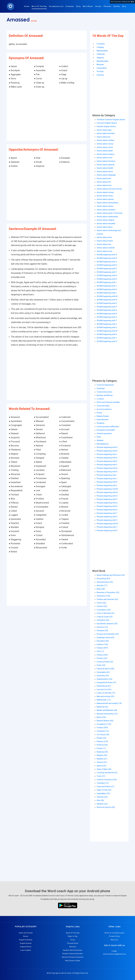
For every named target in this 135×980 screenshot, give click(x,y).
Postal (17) (101, 748)
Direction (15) (102, 627)
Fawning (100, 75)
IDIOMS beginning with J (107, 286)
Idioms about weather (106, 248)
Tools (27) (101, 776)
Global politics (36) (105, 679)
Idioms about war (104, 244)
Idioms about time (104, 237)
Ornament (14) (103, 731)
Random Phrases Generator (73, 957)
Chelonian (101, 54)
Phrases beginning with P (107, 499)
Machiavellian (102, 51)
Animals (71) (102, 585)
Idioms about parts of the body (109, 213)
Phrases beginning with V (107, 520)
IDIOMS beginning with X (107, 334)
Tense (73, 940)
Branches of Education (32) (108, 592)
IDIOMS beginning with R (107, 314)
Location (100, 399)
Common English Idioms (107, 123)
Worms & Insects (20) (106, 807)
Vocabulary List (56, 6)
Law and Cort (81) (104, 689)
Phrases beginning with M (107, 489)
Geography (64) (103, 672)
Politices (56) (102, 745)
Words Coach (67, 973)
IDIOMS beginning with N (107, 300)
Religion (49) (102, 755)
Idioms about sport (105, 227)
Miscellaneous (103, 444)
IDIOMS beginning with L (107, 293)
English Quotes (26, 943)
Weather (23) (102, 804)
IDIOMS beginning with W (107, 331)
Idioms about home (105, 171)
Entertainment (102, 419)
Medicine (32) (102, 707)
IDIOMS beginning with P (107, 307)
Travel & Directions (104, 392)
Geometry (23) (103, 676)
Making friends (103, 416)
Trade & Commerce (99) (107, 780)
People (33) (101, 738)
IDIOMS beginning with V (107, 327)
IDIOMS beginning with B (107, 258)
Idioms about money (105, 192)
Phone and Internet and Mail (108, 402)
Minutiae (100, 64)
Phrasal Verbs (73, 943)
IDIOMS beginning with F (107, 272)
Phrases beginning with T (107, 513)
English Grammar (26, 940)
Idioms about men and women (109, 189)
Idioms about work (104, 251)
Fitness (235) (102, 655)
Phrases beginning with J (107, 478)
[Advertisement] (47, 115)
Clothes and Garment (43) (107, 599)
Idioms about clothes (105, 140)
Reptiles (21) (102, 759)
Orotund (100, 71)
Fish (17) (100, 651)
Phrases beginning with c (107, 454)
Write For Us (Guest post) (114, 933)
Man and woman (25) (105, 696)
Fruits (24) (101, 665)
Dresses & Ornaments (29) (108, 634)
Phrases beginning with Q (107, 503)
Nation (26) (101, 717)
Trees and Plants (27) (106, 786)
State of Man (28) (104, 769)
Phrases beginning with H (107, 472)
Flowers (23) (102, 658)
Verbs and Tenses (26, 933)
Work (99, 437)
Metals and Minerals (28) (107, 710)
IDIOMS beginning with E (107, 269)
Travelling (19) (103, 783)
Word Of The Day (39, 6)
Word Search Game (73, 961)
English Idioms (26, 947)
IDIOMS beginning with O (107, 303)
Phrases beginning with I (107, 475)
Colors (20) (101, 603)
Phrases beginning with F (107, 465)
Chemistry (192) (103, 596)
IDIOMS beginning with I (106, 282)
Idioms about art (104, 137)
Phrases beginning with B (107, 451)
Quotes (117, 6)
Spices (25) (101, 766)
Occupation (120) (104, 724)
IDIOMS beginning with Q (107, 310)
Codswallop (102, 68)
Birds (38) (101, 589)
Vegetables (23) (103, 793)
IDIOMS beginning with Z (107, 341)
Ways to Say (73, 936)
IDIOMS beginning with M (107, 296)
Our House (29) (103, 735)
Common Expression (105, 385)
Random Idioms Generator (73, 954)
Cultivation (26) (103, 620)
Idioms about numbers (106, 210)
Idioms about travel (105, 241)
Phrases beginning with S (107, 510)
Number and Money (105, 395)
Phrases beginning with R (107, 506)
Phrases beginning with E (107, 461)
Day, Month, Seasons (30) (107, 624)
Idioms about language (106, 175)
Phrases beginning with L (107, 485)
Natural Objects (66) (105, 721)
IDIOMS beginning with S (107, 317)
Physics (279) (102, 741)
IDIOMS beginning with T (107, 320)
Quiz (124, 6)
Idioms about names (105, 199)
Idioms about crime (105, 147)
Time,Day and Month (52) (107, 773)
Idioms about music (105, 196)
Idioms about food (104, 158)
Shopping (101, 423)
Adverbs (73, 947)
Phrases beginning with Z (107, 530)
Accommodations (104, 409)
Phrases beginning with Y (107, 527)
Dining (99, 413)
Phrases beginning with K (107, 482)
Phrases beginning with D (107, 458)
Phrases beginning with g (107, 468)
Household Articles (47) (106, 682)
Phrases (107, 6)
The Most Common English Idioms (111, 120)
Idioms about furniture (106, 161)
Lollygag (100, 47)
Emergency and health (106, 430)
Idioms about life (104, 182)
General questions (104, 433)
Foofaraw (101, 44)
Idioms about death (105, 151)
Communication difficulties (108, 427)
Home (27, 6)
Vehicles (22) (102, 797)
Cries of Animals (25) (106, 613)
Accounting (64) (103, 578)
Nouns (26, 936)
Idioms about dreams (106, 154)
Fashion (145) (102, 644)
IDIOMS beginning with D (107, 265)
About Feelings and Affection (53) (111, 575)
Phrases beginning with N (107, 492)
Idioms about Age (104, 130)
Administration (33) (105, 582)
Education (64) (103, 641)
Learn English (26, 950)
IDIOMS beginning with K (107, 289)
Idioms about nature (105, 206)
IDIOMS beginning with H (107, 279)
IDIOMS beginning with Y (107, 338)
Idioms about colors (105, 144)
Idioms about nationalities (107, 203)
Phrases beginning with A (107, 447)
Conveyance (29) (104, 610)
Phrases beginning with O (107, 496)
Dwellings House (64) (106, 637)
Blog (78, 6)
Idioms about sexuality (106, 223)
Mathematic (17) (104, 700)
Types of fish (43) (104, 790)
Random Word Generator (73, 950)
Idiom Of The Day (73, 933)
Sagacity (100, 58)
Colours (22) (102, 606)
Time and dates (103, 406)
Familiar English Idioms (106, 126)
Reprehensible (102, 61)
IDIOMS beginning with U (107, 324)
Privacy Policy (115, 936)
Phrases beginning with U (107, 517)
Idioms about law (104, 178)
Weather (100, 440)
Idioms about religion (105, 220)
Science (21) (102, 762)
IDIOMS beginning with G (107, 275)
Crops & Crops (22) (105, 617)
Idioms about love (104, 185)
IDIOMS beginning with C (107, 262)
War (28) (100, 800)
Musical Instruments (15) (107, 714)
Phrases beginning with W (107, 524)
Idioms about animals (106, 133)
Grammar (70, 6)
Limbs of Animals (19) (106, 693)
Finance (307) (102, 648)
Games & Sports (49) (105, 669)
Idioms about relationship (107, 217)
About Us (114, 940)
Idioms (98, 6)
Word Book (88, 6)
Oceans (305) (102, 727)
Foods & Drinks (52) (105, 662)
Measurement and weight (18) (109, 703)
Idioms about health (105, 168)
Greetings (101, 388)
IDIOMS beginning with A (107, 255)
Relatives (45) (102, 752)
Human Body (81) (104, 686)
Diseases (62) (102, 630)
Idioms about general (105, 165)
